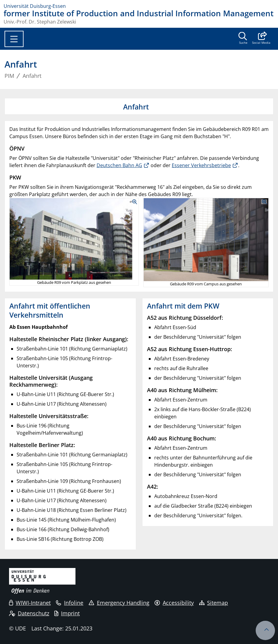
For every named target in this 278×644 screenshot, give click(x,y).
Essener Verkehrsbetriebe (201, 165)
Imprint (67, 613)
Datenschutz (29, 613)
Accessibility (174, 603)
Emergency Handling (119, 603)
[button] (261, 39)
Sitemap (214, 603)
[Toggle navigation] (14, 39)
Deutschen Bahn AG (119, 165)
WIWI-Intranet (30, 603)
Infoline (70, 603)
